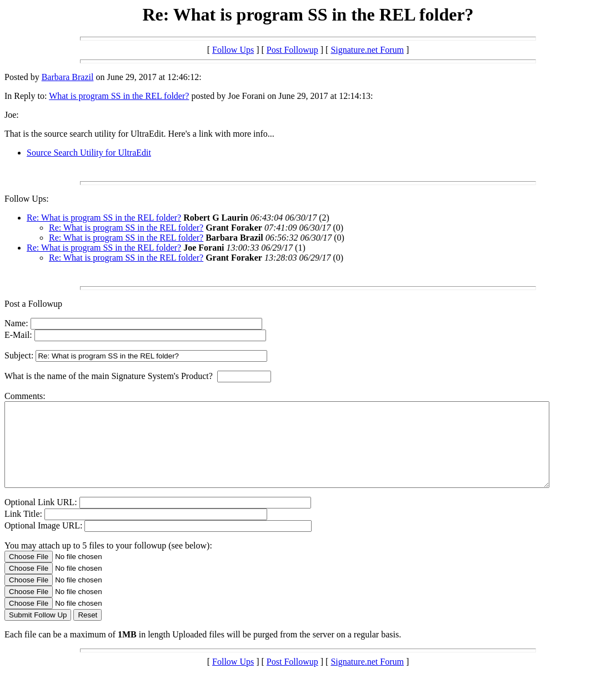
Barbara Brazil (68, 77)
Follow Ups (233, 50)
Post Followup (292, 50)
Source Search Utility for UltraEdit (89, 153)
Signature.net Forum (367, 50)
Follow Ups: (27, 199)
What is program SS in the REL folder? (119, 96)
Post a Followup (33, 304)
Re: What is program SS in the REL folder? (104, 218)
